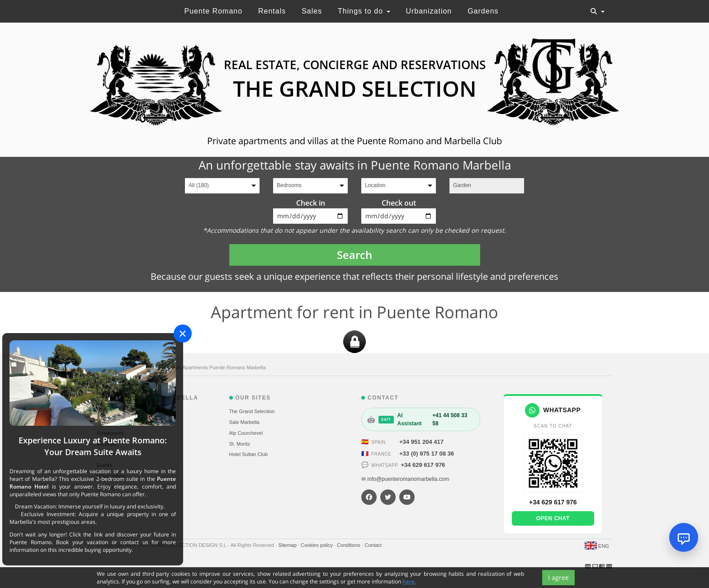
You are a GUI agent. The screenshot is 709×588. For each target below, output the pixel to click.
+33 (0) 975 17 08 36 (427, 454)
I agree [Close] (558, 577)
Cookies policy (317, 545)
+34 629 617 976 (423, 465)
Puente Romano (213, 11)
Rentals (272, 11)
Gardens (483, 11)
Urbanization (429, 11)
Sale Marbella (244, 422)
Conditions (349, 545)
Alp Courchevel (246, 433)
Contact (374, 545)
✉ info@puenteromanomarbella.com (405, 479)
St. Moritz (240, 444)
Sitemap (288, 545)
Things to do (364, 11)
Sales (312, 11)
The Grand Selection (252, 411)
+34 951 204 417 (421, 442)
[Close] (183, 334)
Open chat (553, 518)
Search (354, 255)
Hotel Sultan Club (249, 454)
